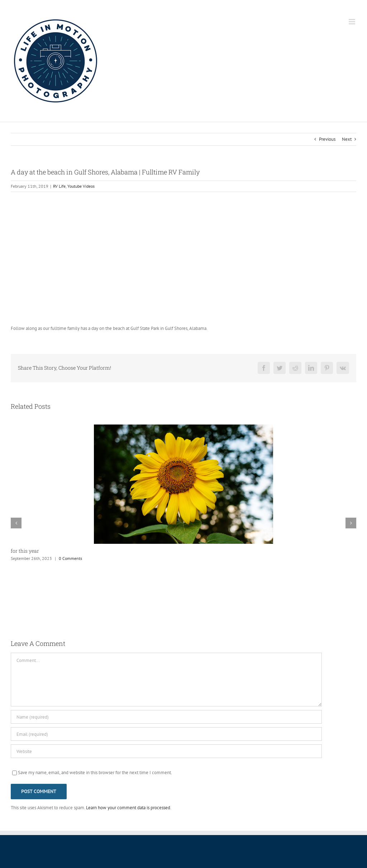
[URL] (166, 751)
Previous (327, 139)
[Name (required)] (166, 717)
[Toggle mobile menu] (352, 22)
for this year (25, 551)
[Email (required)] (166, 734)
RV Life (59, 186)
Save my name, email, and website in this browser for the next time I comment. (95, 773)
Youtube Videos (81, 186)
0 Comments (70, 558)
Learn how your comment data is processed (128, 808)
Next (347, 139)
